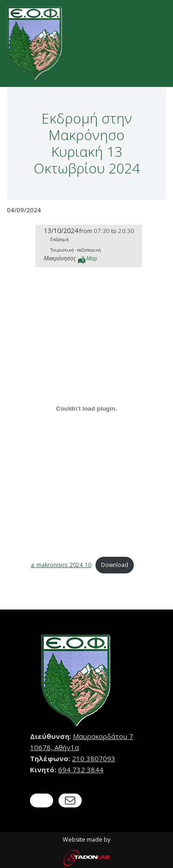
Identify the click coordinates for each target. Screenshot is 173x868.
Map (92, 258)
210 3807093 (94, 758)
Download (115, 565)
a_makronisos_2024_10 (61, 565)
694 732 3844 (81, 770)
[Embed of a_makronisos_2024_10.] (87, 409)
